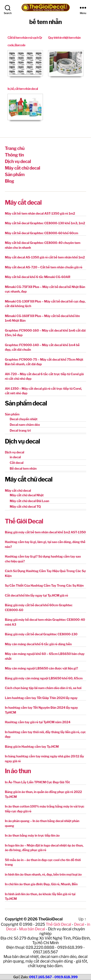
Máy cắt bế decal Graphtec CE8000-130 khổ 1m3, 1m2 (45, 223)
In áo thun (18, 771)
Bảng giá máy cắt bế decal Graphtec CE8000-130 (41, 634)
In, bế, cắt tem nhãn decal (23, 89)
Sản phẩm (15, 175)
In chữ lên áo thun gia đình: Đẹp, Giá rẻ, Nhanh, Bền (41, 884)
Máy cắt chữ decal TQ (25, 506)
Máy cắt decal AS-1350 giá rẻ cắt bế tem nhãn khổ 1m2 (45, 257)
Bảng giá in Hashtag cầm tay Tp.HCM (32, 747)
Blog (9, 181)
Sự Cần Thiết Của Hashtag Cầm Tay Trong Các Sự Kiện (44, 585)
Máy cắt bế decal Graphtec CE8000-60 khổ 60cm (41, 233)
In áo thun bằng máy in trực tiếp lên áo (32, 835)
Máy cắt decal (23, 202)
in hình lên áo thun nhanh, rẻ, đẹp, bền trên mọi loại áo (43, 874)
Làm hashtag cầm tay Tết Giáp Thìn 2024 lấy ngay (41, 698)
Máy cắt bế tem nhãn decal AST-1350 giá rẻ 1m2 (40, 213)
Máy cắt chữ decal (22, 168)
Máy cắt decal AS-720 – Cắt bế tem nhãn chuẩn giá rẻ (44, 267)
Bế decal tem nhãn (23, 468)
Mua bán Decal (32, 929)
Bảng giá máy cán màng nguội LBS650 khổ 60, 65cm (44, 678)
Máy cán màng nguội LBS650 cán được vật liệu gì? (41, 668)
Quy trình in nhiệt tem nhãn (64, 38)
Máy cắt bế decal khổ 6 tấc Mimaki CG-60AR (38, 277)
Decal (79, 924)
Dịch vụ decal (18, 161)
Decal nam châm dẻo (25, 425)
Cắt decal (17, 463)
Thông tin (14, 155)
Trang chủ (15, 148)
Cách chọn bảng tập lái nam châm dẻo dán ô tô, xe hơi (43, 688)
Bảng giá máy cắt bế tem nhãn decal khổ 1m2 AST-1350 (45, 532)
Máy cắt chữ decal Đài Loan (29, 501)
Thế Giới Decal (24, 521)
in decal (15, 457)
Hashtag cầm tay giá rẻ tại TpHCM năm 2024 (38, 722)
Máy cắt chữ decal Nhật (27, 495)
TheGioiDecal (50, 919)
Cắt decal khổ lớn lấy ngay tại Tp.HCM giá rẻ (37, 595)
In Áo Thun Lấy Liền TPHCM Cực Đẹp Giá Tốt (37, 782)
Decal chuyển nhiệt (24, 419)
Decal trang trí (20, 430)
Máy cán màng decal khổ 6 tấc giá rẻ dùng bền (38, 644)
